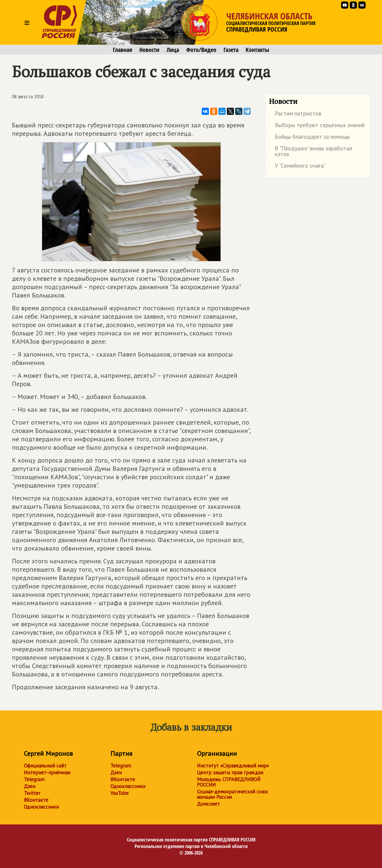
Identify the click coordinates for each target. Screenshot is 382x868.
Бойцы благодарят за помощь (309, 138)
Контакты (257, 50)
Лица (173, 50)
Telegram (34, 779)
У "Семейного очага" (297, 167)
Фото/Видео (201, 50)
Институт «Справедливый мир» (233, 766)
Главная (123, 50)
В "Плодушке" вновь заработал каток (311, 152)
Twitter (32, 793)
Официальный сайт (45, 766)
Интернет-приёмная (47, 773)
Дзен (30, 786)
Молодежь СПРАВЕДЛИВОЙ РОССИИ (229, 782)
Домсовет (208, 804)
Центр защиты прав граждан (230, 773)
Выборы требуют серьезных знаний (317, 126)
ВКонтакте (36, 800)
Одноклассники (41, 807)
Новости (149, 50)
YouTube (120, 793)
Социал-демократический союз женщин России (232, 794)
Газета (231, 50)
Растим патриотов (295, 115)
